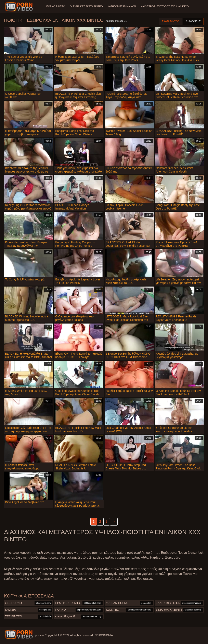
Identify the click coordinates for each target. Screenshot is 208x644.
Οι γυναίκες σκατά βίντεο (86, 7)
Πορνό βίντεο (56, 7)
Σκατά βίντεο (171, 21)
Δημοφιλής (193, 21)
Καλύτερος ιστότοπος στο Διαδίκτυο (165, 7)
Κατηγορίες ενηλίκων (122, 7)
